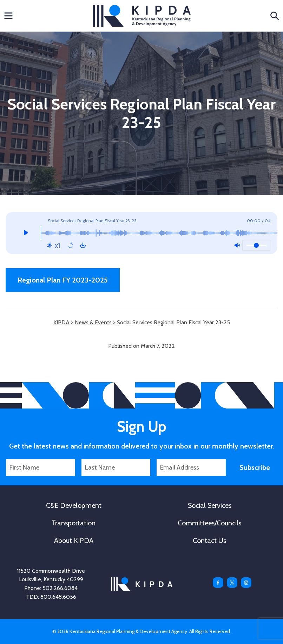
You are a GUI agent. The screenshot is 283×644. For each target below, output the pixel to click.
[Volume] (256, 245)
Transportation (74, 523)
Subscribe (255, 467)
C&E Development (74, 505)
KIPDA (142, 16)
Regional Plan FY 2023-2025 (63, 280)
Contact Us (209, 540)
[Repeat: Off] (70, 245)
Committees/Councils (209, 523)
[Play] (26, 233)
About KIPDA (74, 540)
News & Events (93, 322)
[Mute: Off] (237, 245)
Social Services (210, 505)
